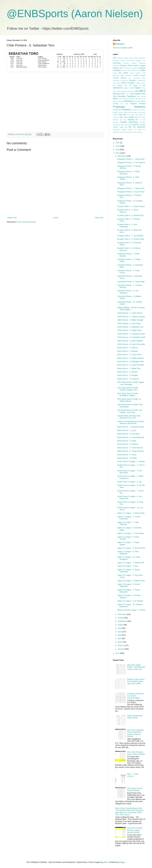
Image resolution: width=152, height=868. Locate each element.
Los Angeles (136, 88)
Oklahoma (132, 99)
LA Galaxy (133, 85)
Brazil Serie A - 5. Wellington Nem (131, 362)
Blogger (122, 862)
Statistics (116, 122)
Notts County (141, 96)
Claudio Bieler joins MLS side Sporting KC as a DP (129, 417)
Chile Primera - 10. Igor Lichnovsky (131, 344)
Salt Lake (122, 115)
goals (144, 78)
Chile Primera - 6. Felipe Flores (130, 330)
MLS (142, 91)
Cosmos (124, 70)
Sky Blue (123, 120)
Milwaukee (124, 91)
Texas (130, 125)
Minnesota (131, 91)
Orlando (115, 101)
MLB (137, 91)
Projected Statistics (129, 107)
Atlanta (137, 58)
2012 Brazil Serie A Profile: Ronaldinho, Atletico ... (128, 395)
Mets (114, 91)
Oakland (126, 99)
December (122, 156)
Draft (144, 73)
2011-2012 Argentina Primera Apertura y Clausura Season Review (135, 733)
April (120, 639)
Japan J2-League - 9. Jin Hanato (130, 601)
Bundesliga (117, 63)
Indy (114, 83)
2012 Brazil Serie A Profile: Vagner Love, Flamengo (131, 383)
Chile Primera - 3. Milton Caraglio (130, 320)
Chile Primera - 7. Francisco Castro (131, 334)
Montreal (116, 94)
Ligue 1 (127, 88)
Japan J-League (128, 83)
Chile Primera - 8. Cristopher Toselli (131, 337)
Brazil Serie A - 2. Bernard (128, 351)
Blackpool (116, 61)
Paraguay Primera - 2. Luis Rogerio (131, 163)
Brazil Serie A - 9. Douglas (128, 375)
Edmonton (116, 75)
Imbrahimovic (141, 81)
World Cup (124, 132)
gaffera (106, 862)
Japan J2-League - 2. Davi (128, 566)
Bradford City (141, 61)
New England (136, 94)
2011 (118, 653)
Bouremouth (130, 61)
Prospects (126, 110)
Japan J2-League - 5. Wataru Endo (131, 581)
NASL (123, 94)
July (120, 628)
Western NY (132, 130)
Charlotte (116, 66)
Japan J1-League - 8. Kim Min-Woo (131, 548)
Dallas (143, 70)
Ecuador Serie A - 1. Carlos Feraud (131, 206)
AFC (115, 58)
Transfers (142, 125)
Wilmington (116, 132)
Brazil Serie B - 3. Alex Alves (128, 434)
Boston (123, 61)
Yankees (140, 132)
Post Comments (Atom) (27, 222)
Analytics (120, 58)
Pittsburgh (137, 101)
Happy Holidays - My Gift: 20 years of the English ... (131, 309)
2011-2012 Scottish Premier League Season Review (135, 830)
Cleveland (134, 68)
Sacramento (142, 112)
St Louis (142, 120)
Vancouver (141, 127)
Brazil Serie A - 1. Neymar (127, 348)
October (121, 618)
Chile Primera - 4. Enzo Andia (129, 324)
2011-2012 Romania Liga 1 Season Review (136, 753)
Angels (126, 58)
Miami (119, 91)
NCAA (128, 94)
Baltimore (142, 58)
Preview (142, 104)
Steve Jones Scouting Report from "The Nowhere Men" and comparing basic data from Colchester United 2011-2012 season (129, 811)
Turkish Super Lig (120, 127)
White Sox (142, 130)
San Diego (139, 115)
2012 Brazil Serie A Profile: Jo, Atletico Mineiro (129, 400)
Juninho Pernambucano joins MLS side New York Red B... (131, 422)
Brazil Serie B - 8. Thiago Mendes (131, 451)
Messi (144, 88)
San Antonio (131, 115)
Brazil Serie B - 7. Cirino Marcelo (130, 448)
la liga (143, 85)
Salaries (115, 115)
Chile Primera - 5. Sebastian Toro (130, 327)
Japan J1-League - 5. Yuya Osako (131, 533)
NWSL (115, 99)
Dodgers (138, 73)
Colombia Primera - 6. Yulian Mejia (131, 282)
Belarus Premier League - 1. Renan (131, 610)
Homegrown (124, 81)
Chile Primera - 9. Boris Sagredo (130, 341)
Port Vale (124, 104)
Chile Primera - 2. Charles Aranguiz (131, 317)
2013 (118, 150)
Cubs (138, 70)
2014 (118, 146)
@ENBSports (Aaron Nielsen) (75, 14)
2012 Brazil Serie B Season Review (135, 789)
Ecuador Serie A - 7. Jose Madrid (130, 236)
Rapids (115, 112)
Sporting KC (133, 120)
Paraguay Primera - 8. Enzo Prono (131, 192)
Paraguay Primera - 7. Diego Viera (131, 188)
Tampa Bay (124, 125)
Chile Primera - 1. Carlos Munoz (130, 313)
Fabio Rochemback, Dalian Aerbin (135, 717)
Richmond (127, 112)
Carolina (134, 63)
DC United (124, 73)
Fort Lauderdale (134, 78)
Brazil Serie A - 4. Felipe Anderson (131, 358)
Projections (117, 110)
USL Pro (132, 127)
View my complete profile (123, 48)
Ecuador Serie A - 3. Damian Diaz (131, 215)
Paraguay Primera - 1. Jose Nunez (131, 159)
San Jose (124, 117)
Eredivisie (128, 75)
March (120, 642)
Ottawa (121, 101)
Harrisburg (116, 81)
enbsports (120, 44)
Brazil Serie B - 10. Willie (127, 458)
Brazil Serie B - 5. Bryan (127, 441)
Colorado (142, 68)
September (122, 621)
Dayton (115, 73)
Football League (139, 75)
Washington (117, 130)
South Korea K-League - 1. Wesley (131, 462)
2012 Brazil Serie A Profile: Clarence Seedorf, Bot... (128, 389)
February (122, 645)
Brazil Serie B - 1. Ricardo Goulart (131, 427)
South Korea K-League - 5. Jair (129, 482)
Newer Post (12, 218)
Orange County (140, 99)
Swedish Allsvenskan (129, 122)
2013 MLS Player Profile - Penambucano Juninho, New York (136, 667)
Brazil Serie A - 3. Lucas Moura (129, 355)
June (120, 632)
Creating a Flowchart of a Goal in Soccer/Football (135, 696)
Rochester (134, 112)
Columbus (117, 70)
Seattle (131, 117)
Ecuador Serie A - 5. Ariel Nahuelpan (127, 226)
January (121, 649)
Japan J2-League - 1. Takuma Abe (131, 563)
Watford (124, 130)
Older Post (99, 218)
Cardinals (126, 63)
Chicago (123, 66)
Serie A (138, 117)
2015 (118, 143)
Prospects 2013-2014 (138, 110)
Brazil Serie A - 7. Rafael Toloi (129, 368)
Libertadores (118, 88)
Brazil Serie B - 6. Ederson (128, 444)
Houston (133, 80)
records (120, 112)
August (121, 625)
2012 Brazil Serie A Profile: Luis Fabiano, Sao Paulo (130, 411)
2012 (118, 153)
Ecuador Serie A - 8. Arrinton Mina (131, 239)
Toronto (135, 125)
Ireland (118, 83)
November (122, 614)
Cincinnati (127, 68)
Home (56, 218)
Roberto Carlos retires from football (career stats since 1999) (136, 681)
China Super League (136, 66)
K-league (138, 83)
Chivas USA (118, 68)
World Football (132, 132)
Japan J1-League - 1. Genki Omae (131, 513)
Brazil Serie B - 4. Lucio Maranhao (131, 437)
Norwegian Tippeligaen (127, 96)
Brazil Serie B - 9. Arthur (127, 455)
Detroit (132, 73)
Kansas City (122, 85)
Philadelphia (128, 101)
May (120, 635)
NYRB (121, 99)
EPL (122, 75)
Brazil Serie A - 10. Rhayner (128, 379)
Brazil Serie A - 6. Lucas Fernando (131, 365)
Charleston (142, 63)
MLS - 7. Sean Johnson (133, 775)
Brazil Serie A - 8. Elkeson (128, 372)
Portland (133, 104)
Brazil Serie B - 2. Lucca (127, 430)
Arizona (131, 58)
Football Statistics (120, 78)
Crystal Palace (132, 70)
